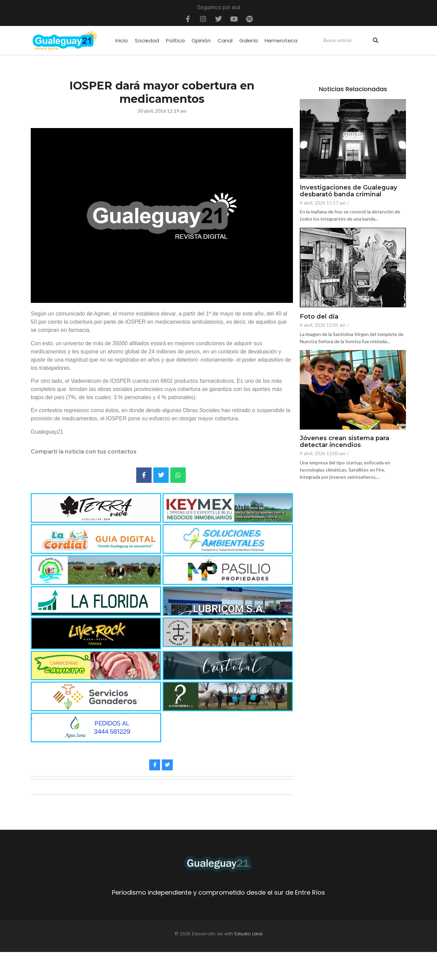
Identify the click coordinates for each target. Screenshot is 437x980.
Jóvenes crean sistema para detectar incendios (347, 442)
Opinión (201, 40)
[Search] (347, 41)
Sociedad (147, 40)
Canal (225, 40)
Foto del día (320, 317)
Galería (249, 40)
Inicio (122, 40)
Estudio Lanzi (249, 934)
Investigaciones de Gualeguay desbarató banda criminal (351, 191)
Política (175, 40)
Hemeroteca (281, 40)
